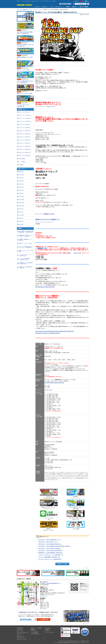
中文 (83, 1)
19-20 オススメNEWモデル (25, 134)
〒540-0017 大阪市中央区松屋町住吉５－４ (50, 583)
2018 (21, 196)
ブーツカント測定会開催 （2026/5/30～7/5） (49, 557)
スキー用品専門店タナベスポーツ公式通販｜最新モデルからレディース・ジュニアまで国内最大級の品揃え (75, 7)
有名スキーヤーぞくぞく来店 (23, 70)
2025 (21, 175)
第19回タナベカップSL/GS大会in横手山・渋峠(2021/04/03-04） (57, 12)
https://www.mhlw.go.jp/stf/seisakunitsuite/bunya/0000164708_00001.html (55, 331)
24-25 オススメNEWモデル (25, 149)
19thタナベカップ (51, 106)
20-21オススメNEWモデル (25, 137)
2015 (21, 206)
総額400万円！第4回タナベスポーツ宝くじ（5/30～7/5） (25, 45)
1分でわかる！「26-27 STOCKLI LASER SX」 (50, 548)
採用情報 (67, 7)
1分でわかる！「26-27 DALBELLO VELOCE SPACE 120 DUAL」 (55, 546)
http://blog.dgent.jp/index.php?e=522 (45, 287)
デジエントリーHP (49, 366)
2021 (21, 187)
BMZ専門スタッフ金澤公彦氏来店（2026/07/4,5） (51, 553)
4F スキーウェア (20, 634)
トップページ (37, 7)
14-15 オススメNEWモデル (25, 118)
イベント (52, 7)
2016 (21, 203)
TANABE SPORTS (25, 5)
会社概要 (47, 630)
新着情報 (33, 630)
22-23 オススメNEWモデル (25, 143)
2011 (21, 218)
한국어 (88, 1)
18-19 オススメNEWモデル (25, 131)
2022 (21, 184)
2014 (21, 209)
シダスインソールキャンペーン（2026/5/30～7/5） (51, 555)
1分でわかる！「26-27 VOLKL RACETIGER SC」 (51, 550)
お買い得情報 (22, 159)
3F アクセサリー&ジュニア (23, 632)
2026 (21, 172)
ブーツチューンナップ (22, 640)
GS (69, 156)
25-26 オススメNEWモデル (25, 152)
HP (57, 351)
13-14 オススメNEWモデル (25, 115)
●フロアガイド (20, 628)
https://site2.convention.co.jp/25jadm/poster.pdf (48, 333)
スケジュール (77, 156)
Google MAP (48, 356)
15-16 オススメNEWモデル (25, 121)
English (77, 1)
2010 (21, 221)
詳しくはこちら (43, 596)
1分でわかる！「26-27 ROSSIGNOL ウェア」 (50, 540)
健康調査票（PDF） (42, 147)
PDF (47, 138)
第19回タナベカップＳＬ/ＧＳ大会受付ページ (47, 219)
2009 (21, 224)
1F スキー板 (19, 630)
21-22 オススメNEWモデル (25, 140)
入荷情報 (21, 165)
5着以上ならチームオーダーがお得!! (25, 93)
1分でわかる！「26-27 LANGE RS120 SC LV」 (50, 544)
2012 (21, 215)
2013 (21, 212)
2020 (21, 190)
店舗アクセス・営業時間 (84, 7)
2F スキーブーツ (20, 631)
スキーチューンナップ (22, 638)
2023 (21, 181)
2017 (21, 200)
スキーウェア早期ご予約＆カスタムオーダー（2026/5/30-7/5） (25, 82)
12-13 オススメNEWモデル (25, 112)
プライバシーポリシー (50, 632)
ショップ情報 (22, 162)
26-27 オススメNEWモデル (25, 156)
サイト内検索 (88, 4)
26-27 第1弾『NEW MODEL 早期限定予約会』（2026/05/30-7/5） (25, 33)
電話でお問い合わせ (65, 4)
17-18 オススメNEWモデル (25, 128)
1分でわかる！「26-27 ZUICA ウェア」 (48, 542)
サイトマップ (48, 631)
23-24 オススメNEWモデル (25, 146)
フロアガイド (45, 7)
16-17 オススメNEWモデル (25, 125)
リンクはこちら (83, 589)
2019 (21, 193)
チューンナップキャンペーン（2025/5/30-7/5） (50, 559)
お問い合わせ (80, 4)
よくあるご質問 (34, 632)
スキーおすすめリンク (36, 634)
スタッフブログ (34, 631)
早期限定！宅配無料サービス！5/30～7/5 (25, 58)
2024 (21, 178)
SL (67, 156)
